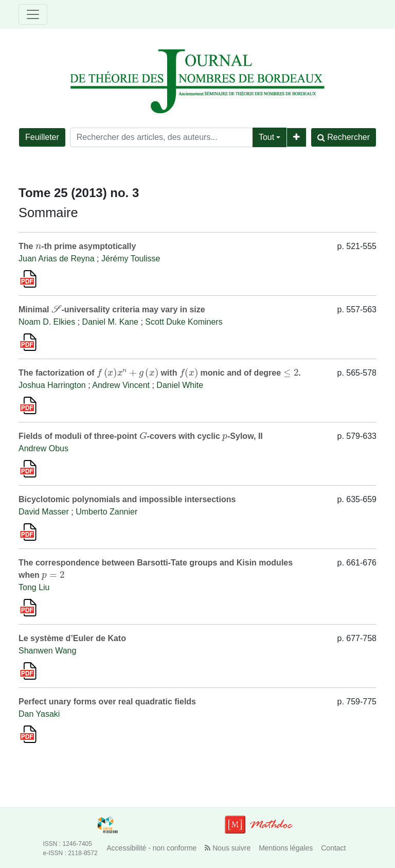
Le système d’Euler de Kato (72, 638)
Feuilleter (42, 137)
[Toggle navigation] (33, 14)
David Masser (44, 512)
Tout (266, 137)
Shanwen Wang (47, 651)
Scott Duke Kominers (184, 322)
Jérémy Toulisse (131, 259)
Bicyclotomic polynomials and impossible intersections (127, 499)
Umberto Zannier (106, 512)
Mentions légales (286, 848)
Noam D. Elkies (47, 322)
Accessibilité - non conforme (151, 848)
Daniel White (180, 385)
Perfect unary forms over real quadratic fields (107, 702)
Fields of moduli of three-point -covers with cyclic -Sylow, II (141, 436)
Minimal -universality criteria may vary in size (112, 309)
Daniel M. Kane (110, 322)
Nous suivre (228, 848)
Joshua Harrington (52, 385)
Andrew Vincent (121, 385)
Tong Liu (34, 587)
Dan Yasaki (39, 714)
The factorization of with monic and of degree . (160, 373)
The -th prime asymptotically (77, 246)
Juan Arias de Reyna (57, 259)
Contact (333, 848)
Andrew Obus (43, 448)
